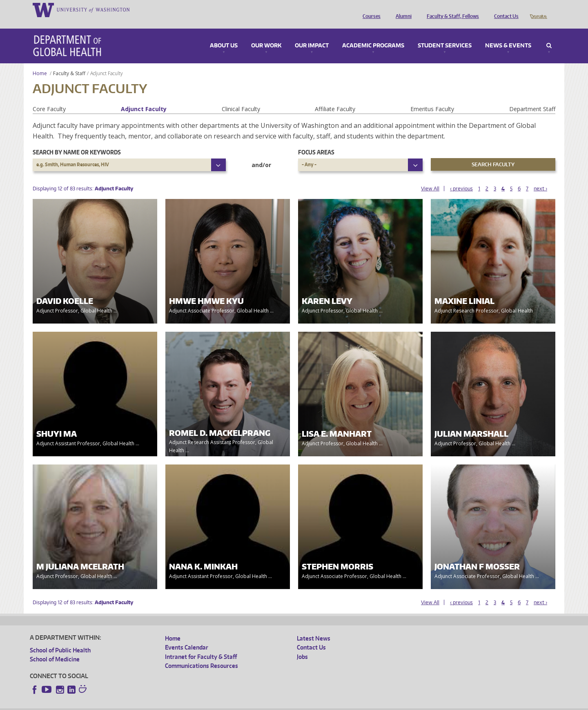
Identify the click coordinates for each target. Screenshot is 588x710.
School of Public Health (60, 639)
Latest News (314, 627)
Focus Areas (316, 141)
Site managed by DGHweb (220, 704)
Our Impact (312, 34)
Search (549, 34)
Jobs (302, 645)
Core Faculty (49, 97)
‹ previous (461, 177)
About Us (224, 34)
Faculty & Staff (69, 62)
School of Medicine (55, 648)
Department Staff (532, 97)
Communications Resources (202, 654)
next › (540, 177)
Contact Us (504, 9)
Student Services (445, 34)
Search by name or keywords (77, 141)
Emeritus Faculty (432, 97)
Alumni (402, 9)
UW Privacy (138, 704)
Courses (370, 9)
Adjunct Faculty (144, 97)
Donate (538, 9)
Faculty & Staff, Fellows (451, 9)
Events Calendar (187, 636)
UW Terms (171, 704)
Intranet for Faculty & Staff (201, 645)
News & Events (508, 34)
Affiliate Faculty (335, 97)
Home (40, 62)
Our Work (266, 34)
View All (430, 177)
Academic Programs (373, 34)
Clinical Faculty (241, 97)
